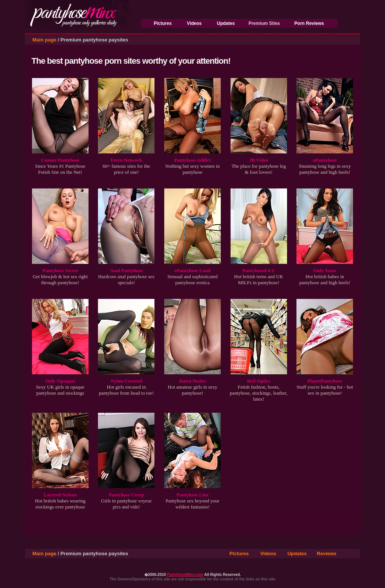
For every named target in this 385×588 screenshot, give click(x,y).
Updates (226, 23)
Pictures (163, 23)
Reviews (327, 554)
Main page (44, 40)
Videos (194, 23)
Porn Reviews (309, 23)
